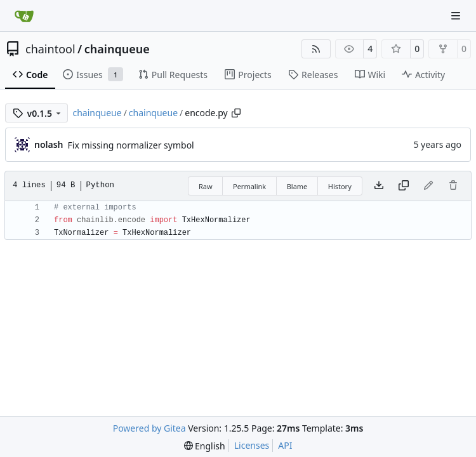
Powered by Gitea (149, 428)
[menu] (205, 446)
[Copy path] (236, 113)
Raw (206, 186)
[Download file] (379, 186)
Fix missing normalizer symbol (131, 145)
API (285, 445)
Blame (297, 186)
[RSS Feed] (316, 49)
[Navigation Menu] (457, 16)
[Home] (24, 16)
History (340, 186)
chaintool (50, 49)
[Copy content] (404, 186)
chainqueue (117, 49)
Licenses (252, 445)
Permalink (249, 186)
